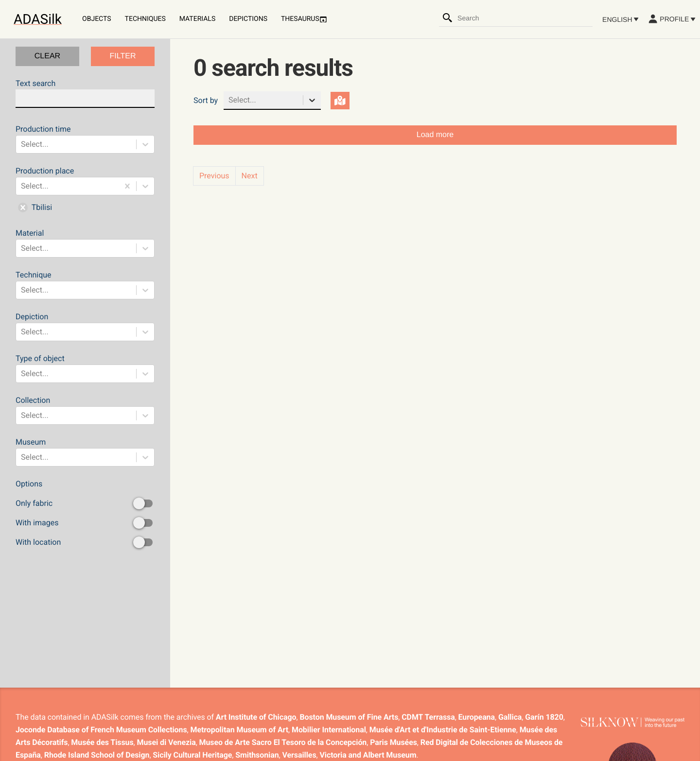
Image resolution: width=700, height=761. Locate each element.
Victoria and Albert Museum (368, 755)
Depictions (248, 19)
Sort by (206, 100)
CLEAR (47, 56)
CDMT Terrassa (428, 717)
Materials (197, 19)
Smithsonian (257, 755)
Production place (85, 191)
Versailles (299, 755)
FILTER (123, 56)
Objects (97, 19)
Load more (435, 135)
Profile (672, 19)
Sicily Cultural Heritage (192, 755)
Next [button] (250, 176)
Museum (85, 452)
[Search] (448, 18)
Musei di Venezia (166, 742)
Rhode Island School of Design (97, 755)
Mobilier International (329, 730)
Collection (85, 410)
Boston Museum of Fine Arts (349, 717)
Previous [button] (214, 176)
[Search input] (525, 18)
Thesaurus (304, 19)
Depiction (85, 327)
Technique (85, 285)
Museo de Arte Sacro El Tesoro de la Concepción (283, 742)
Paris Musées (394, 742)
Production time (85, 139)
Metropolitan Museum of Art (240, 730)
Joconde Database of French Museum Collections (101, 730)
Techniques (145, 19)
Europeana (477, 717)
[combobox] (525, 18)
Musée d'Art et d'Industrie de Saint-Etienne (443, 730)
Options (85, 514)
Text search (85, 93)
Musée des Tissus (102, 742)
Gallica (510, 717)
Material (85, 243)
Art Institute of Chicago (256, 717)
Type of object (85, 368)
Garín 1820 (544, 717)
